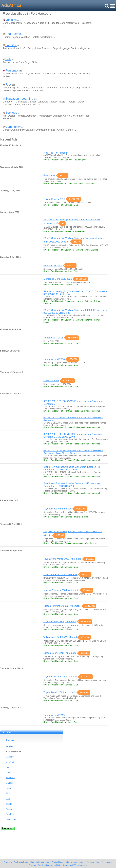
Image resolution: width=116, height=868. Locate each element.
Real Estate (13, 34)
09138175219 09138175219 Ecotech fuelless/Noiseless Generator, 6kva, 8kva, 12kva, (73, 452)
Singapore (50, 865)
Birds (34, 62)
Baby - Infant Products (40, 48)
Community (13, 127)
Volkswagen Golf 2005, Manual (60, 637)
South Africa (51, 862)
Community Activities (23, 130)
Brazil (26, 862)
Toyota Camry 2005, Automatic (60, 622)
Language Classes (48, 102)
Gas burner (49, 175)
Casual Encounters (66, 74)
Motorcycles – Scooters (78, 23)
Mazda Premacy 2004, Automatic (61, 590)
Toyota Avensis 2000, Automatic (60, 575)
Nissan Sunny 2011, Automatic (60, 653)
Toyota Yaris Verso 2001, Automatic (62, 559)
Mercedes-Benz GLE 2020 (58, 279)
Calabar (10, 783)
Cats (21, 62)
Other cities (11, 819)
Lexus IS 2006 (51, 381)
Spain (61, 862)
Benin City (11, 762)
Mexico (74, 862)
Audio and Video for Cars (51, 23)
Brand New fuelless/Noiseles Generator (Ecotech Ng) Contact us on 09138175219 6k (72, 468)
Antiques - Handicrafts (15, 48)
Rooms (7, 37)
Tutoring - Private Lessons (26, 104)
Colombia (40, 862)
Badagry (10, 757)
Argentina (8, 862)
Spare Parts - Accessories (23, 23)
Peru (98, 862)
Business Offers (61, 116)
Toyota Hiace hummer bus (57, 509)
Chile (32, 862)
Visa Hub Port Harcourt (56, 153)
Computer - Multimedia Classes (20, 102)
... (4, 26)
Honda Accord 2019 (54, 715)
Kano (8, 788)
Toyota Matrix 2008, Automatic (60, 692)
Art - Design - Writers (14, 116)
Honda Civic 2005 (53, 265)
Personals (12, 70)
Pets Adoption (10, 62)
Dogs (28, 62)
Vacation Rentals (30, 37)
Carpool (7, 130)
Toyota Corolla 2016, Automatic (60, 677)
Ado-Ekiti (10, 814)
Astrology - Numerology (39, 116)
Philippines (107, 862)
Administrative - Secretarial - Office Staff (51, 88)
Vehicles (11, 20)
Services (11, 113)
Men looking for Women (42, 74)
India (67, 862)
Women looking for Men (15, 74)
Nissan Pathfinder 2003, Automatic (62, 606)
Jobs (8, 84)
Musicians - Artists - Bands (59, 130)
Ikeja (8, 772)
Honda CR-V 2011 (53, 338)
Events (39, 130)
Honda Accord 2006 (54, 359)
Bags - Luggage (61, 48)
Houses (16, 37)
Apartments (46, 37)
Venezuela (83, 865)
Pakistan (91, 862)
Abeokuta (10, 778)
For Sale (11, 45)
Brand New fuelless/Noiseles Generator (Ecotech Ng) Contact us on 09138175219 (72, 485)
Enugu (9, 804)
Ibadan (9, 767)
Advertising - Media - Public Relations (23, 90)
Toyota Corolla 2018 (54, 199)
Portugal (33, 865)
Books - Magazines (81, 48)
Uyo (8, 799)
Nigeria (82, 862)
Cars (5, 23)
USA (74, 865)
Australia (18, 862)
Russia (41, 865)
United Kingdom (63, 865)
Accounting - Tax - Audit (15, 88)
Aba (8, 793)
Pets (8, 59)
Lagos (10, 740)
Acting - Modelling (83, 88)
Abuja (9, 746)
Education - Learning (19, 99)
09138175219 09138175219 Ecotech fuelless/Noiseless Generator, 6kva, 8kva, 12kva (73, 435)
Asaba (9, 809)
